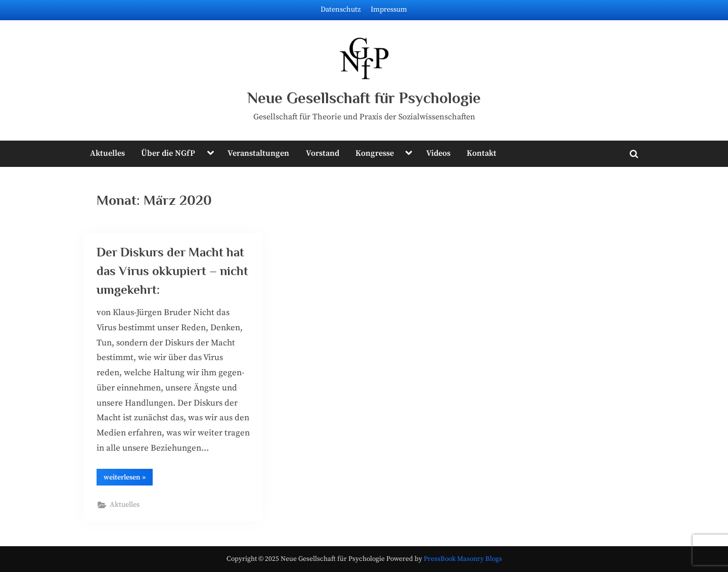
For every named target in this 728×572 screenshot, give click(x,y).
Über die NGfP (168, 153)
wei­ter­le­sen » (128, 479)
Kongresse (375, 153)
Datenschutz (341, 10)
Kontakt (482, 153)
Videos (438, 153)
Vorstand (323, 153)
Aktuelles (107, 153)
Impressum (389, 10)
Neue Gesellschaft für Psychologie (364, 98)
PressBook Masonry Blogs (463, 559)
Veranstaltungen (258, 153)
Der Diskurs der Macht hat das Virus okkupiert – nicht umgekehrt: (172, 271)
